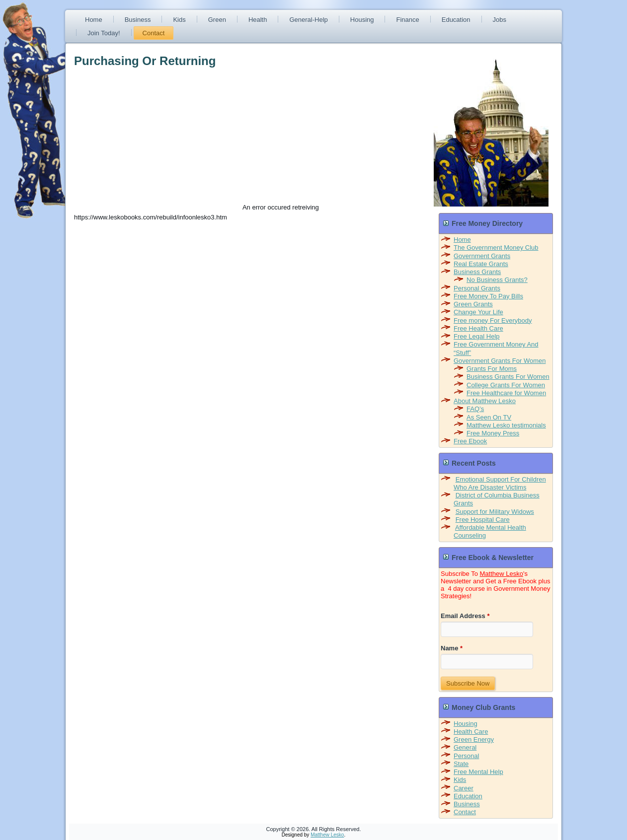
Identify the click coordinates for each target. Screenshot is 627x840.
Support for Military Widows (495, 512)
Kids (179, 20)
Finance (407, 20)
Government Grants (482, 256)
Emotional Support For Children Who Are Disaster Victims (500, 483)
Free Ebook (470, 441)
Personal (466, 756)
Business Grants (477, 272)
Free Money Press (493, 433)
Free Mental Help (478, 772)
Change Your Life (478, 312)
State (461, 764)
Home (94, 20)
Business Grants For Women (508, 377)
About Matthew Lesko (485, 401)
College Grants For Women (506, 385)
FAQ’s (475, 409)
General (465, 747)
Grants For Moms (492, 369)
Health (258, 20)
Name (452, 648)
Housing (362, 20)
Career (464, 788)
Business (138, 20)
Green (217, 20)
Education (456, 20)
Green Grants (473, 304)
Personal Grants (477, 288)
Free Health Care (478, 328)
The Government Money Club (496, 247)
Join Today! (104, 33)
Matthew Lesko (502, 574)
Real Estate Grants (481, 264)
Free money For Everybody (493, 320)
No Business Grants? (497, 280)
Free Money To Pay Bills (488, 296)
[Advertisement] (157, 140)
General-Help (308, 20)
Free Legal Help (477, 336)
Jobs (500, 20)
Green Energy (474, 739)
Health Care (471, 732)
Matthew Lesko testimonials (506, 425)
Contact (154, 33)
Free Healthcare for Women (506, 393)
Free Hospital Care (483, 520)
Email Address (465, 616)
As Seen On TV (489, 417)
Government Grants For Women (500, 361)
